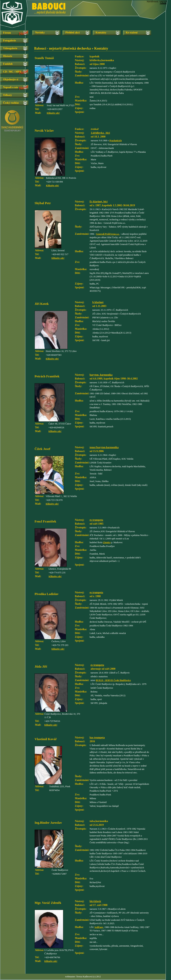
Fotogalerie (9, 41)
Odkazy (8, 95)
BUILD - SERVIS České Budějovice (113, 680)
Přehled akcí (72, 33)
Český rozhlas (11, 103)
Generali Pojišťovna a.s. (108, 234)
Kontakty (101, 33)
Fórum (7, 33)
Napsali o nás (11, 87)
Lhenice (107, 542)
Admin (163, 3)
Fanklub (8, 64)
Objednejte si (11, 79)
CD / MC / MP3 (12, 72)
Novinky (40, 33)
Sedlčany (99, 927)
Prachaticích (116, 141)
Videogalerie (10, 48)
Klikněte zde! (53, 113)
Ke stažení (132, 33)
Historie (8, 56)
